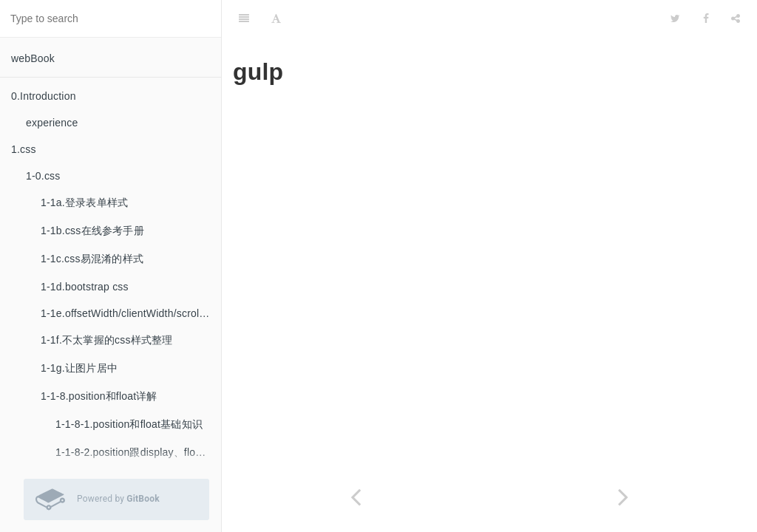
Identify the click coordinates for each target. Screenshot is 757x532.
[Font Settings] (276, 18)
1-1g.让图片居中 (79, 368)
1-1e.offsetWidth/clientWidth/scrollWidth (131, 313)
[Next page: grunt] (623, 497)
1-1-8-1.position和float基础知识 (129, 424)
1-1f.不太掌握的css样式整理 (106, 340)
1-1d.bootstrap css (85, 287)
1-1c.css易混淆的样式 (92, 259)
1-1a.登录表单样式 (84, 202)
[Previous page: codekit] (356, 497)
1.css (24, 149)
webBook (33, 58)
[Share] (736, 18)
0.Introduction (44, 96)
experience (52, 123)
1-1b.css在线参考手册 (92, 231)
